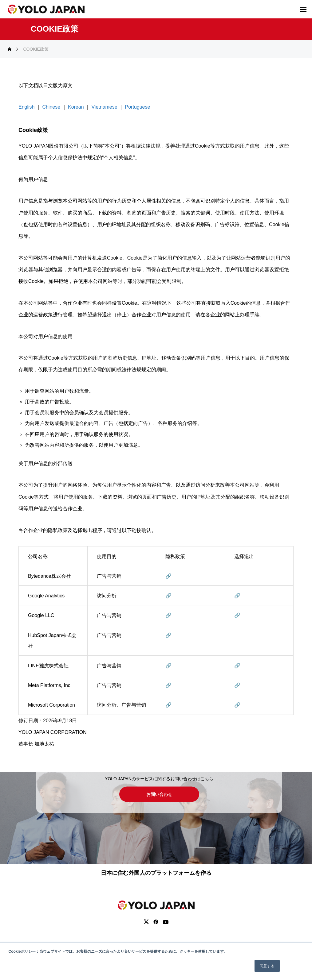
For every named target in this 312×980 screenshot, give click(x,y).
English (26, 107)
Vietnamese (104, 107)
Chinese (51, 107)
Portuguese (138, 107)
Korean (76, 107)
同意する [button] (267, 966)
